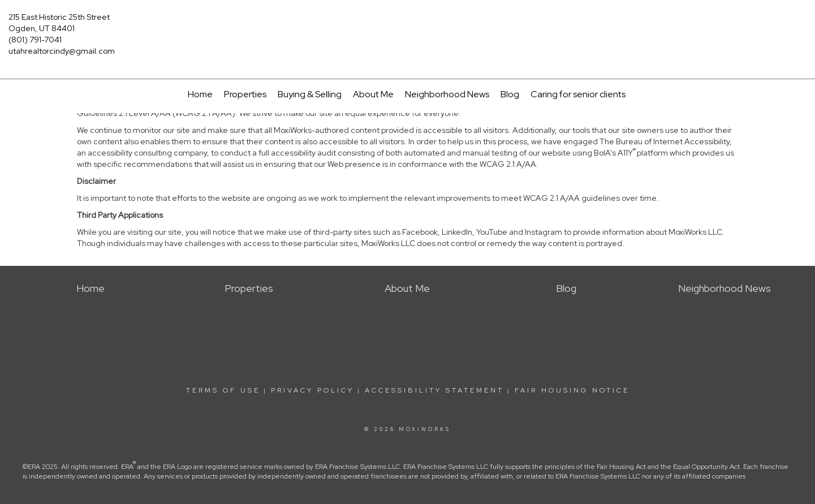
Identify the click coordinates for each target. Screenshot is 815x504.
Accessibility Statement (434, 390)
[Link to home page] (407, 24)
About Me (373, 94)
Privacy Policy (312, 390)
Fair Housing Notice (572, 390)
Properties (245, 94)
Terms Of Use (223, 390)
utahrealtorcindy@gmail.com (62, 51)
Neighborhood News (447, 94)
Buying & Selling (310, 94)
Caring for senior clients (578, 94)
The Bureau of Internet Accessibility (665, 141)
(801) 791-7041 (35, 40)
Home (200, 94)
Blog (510, 94)
